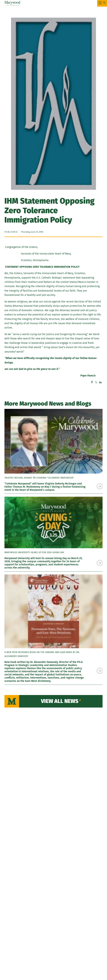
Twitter (96, 382)
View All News (60, 701)
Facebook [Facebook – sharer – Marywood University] (92, 382)
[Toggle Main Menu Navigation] (102, 3)
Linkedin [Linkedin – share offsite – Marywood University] (100, 382)
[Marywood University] (12, 3)
